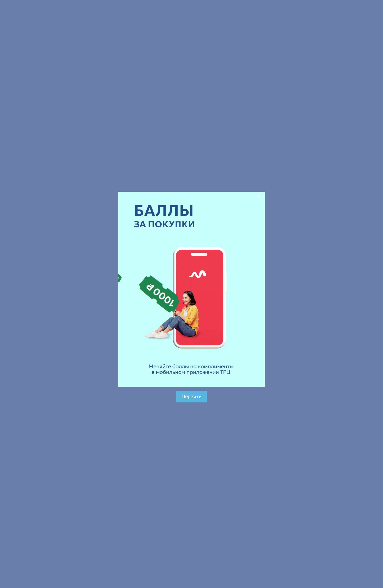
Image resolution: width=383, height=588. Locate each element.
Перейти (191, 397)
